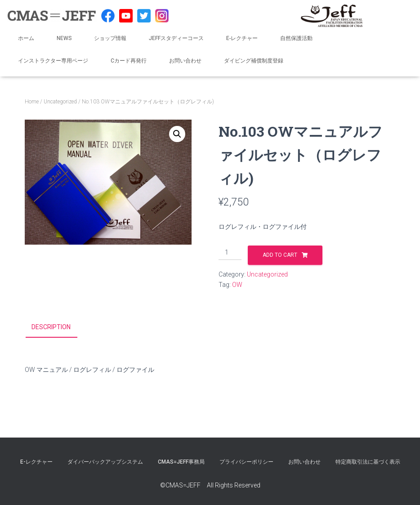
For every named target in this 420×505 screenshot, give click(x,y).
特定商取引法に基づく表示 (368, 462)
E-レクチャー (242, 38)
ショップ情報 (110, 38)
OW (237, 285)
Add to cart (280, 255)
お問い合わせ (185, 61)
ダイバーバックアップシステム (105, 462)
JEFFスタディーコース (176, 38)
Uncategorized (60, 102)
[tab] (58, 327)
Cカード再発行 (129, 61)
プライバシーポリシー (246, 462)
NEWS (64, 38)
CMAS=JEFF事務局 (181, 462)
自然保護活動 (296, 38)
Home (32, 102)
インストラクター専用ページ (53, 61)
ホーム (26, 38)
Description (51, 327)
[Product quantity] (230, 253)
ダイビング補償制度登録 (254, 61)
